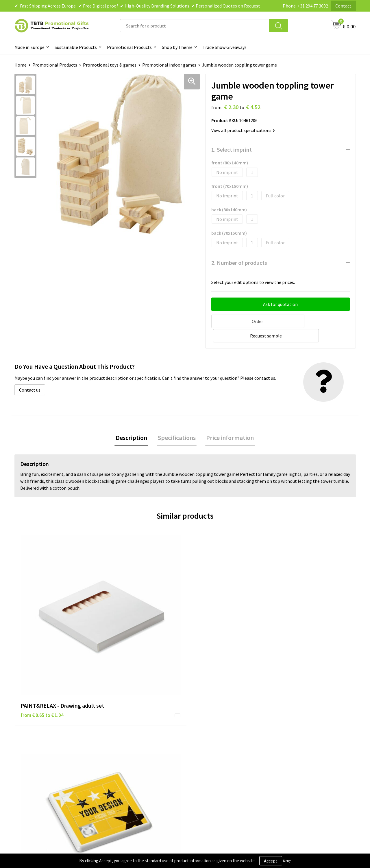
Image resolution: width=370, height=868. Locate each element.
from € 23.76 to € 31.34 (215, 623)
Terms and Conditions (214, 735)
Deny (287, 861)
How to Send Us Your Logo (133, 752)
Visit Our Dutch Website (300, 735)
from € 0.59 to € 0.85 (127, 614)
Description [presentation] (133, 423)
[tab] (133, 423)
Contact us (30, 375)
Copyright (202, 744)
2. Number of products (239, 263)
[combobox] (195, 26)
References (288, 726)
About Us (286, 708)
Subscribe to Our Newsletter (220, 752)
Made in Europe (29, 47)
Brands (199, 708)
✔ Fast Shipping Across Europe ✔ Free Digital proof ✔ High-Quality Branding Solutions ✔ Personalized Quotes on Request (137, 6)
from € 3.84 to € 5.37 (298, 614)
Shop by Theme (177, 47)
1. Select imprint (232, 149)
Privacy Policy (206, 717)
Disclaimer (203, 726)
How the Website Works (131, 726)
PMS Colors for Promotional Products (145, 744)
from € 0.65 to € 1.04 (42, 623)
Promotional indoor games (169, 65)
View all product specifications (243, 130)
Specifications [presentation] (177, 423)
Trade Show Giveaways (225, 47)
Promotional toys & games (110, 65)
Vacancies (286, 717)
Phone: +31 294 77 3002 (305, 6)
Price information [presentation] (228, 423)
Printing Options (124, 735)
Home (21, 65)
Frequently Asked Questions (135, 708)
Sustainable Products (76, 47)
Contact (343, 6)
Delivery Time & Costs (129, 717)
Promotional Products (129, 47)
